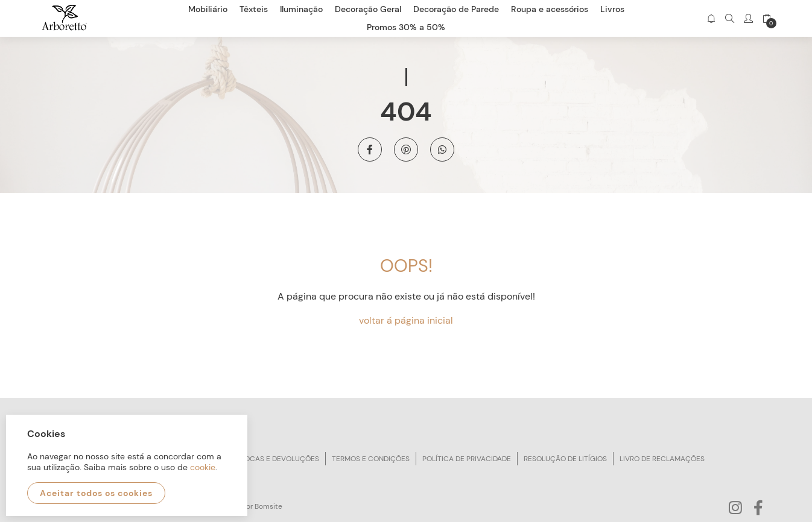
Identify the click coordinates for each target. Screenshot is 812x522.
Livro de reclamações (662, 459)
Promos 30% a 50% (406, 27)
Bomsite (268, 506)
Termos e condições (371, 459)
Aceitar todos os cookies (96, 493)
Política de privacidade (467, 459)
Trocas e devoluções (278, 459)
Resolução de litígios (565, 459)
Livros (612, 9)
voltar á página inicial (406, 320)
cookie (203, 467)
